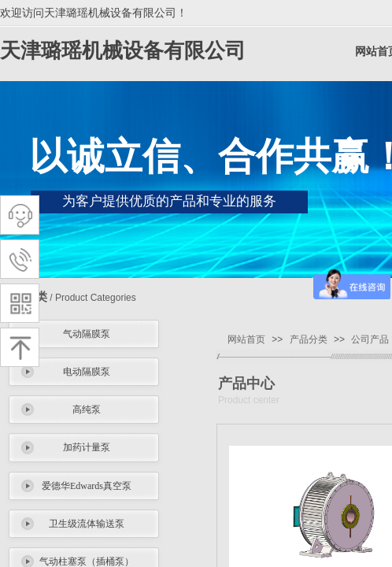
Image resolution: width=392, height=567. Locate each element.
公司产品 (370, 339)
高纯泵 (87, 409)
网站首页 (246, 339)
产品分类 (309, 339)
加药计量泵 (87, 447)
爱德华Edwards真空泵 (87, 486)
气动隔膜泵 (87, 334)
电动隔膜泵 (87, 372)
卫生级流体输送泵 (87, 524)
